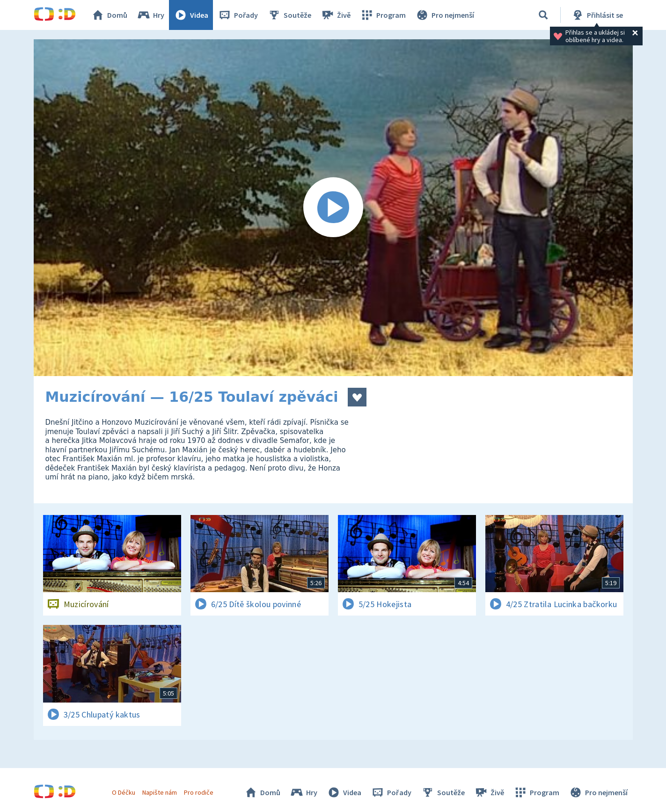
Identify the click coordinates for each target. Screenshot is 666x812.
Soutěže (289, 15)
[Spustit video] (333, 208)
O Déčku (124, 792)
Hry (150, 15)
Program (383, 15)
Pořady (238, 15)
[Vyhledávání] (543, 15)
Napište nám (160, 792)
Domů (109, 15)
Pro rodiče (199, 792)
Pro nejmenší (445, 15)
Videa (191, 15)
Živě (336, 15)
